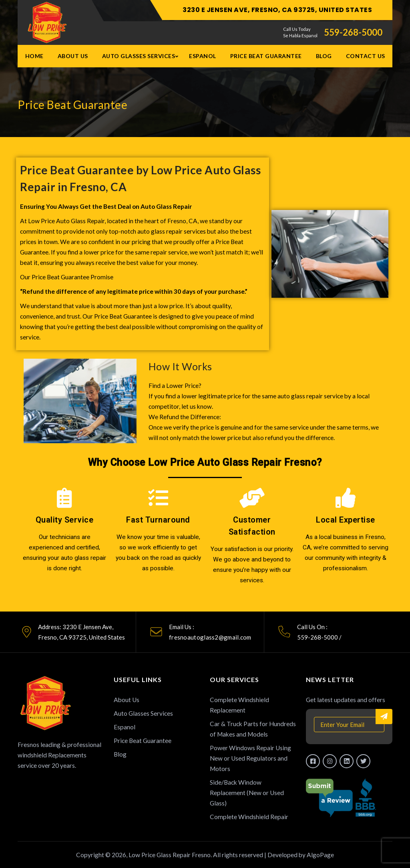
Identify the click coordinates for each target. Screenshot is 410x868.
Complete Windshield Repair (249, 817)
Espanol (203, 56)
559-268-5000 (353, 32)
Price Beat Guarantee (266, 56)
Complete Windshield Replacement (239, 705)
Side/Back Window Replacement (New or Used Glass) (247, 793)
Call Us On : (312, 627)
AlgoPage (320, 855)
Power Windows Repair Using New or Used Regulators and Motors (250, 758)
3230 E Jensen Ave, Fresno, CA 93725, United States (277, 10)
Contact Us (366, 56)
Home (34, 56)
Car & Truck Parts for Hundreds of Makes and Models (253, 729)
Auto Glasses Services (139, 56)
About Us (73, 56)
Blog (324, 56)
